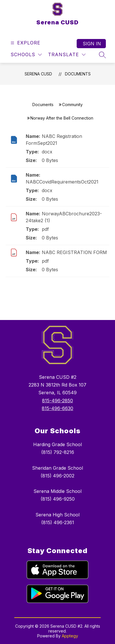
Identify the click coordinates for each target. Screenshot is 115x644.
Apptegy (70, 636)
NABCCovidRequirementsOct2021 (62, 182)
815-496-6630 (57, 408)
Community (72, 105)
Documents (78, 74)
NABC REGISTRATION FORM (74, 252)
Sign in (92, 44)
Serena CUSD (38, 74)
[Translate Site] (67, 55)
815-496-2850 (57, 401)
